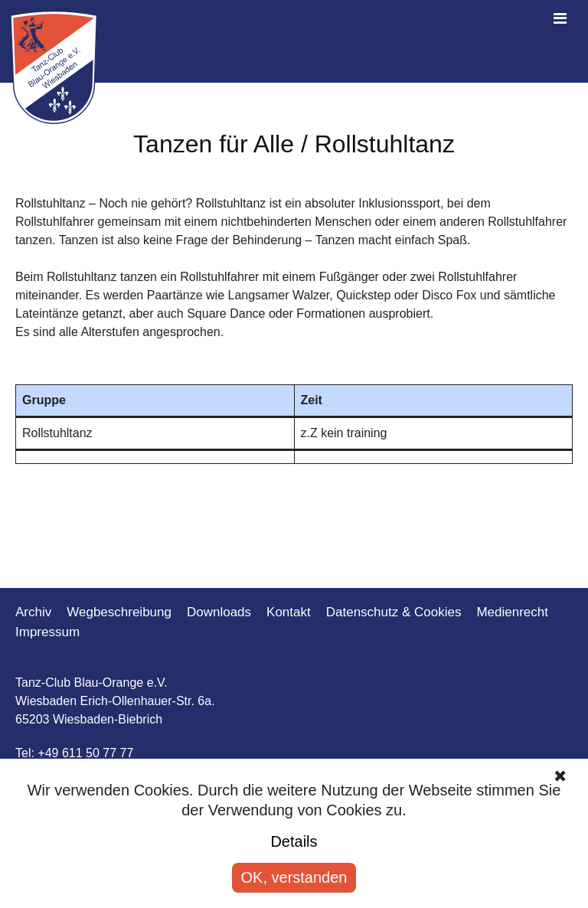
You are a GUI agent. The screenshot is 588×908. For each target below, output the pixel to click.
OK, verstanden (294, 877)
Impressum (47, 632)
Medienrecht (512, 612)
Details (294, 841)
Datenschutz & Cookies (394, 612)
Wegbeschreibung (119, 612)
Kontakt (289, 612)
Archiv (33, 612)
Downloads (219, 612)
